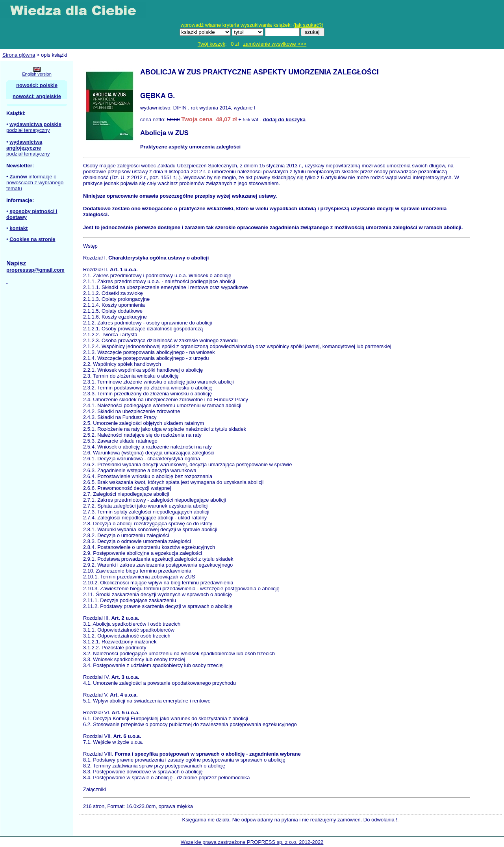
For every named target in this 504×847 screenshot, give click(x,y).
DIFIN (180, 108)
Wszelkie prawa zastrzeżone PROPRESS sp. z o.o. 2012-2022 (252, 842)
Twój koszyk (211, 44)
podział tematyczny (28, 130)
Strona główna (19, 55)
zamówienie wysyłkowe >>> (275, 44)
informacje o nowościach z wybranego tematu (35, 183)
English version (37, 74)
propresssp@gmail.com (35, 270)
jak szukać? (308, 25)
